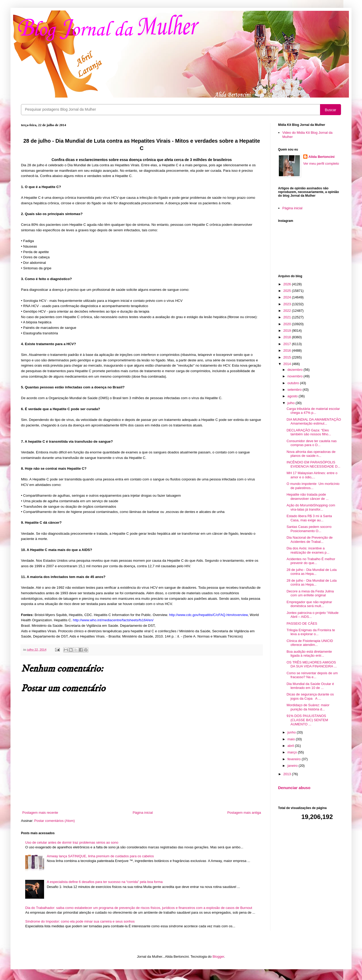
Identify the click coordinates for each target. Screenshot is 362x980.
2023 (288, 304)
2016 (288, 350)
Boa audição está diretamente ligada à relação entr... (309, 654)
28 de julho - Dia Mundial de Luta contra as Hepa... (312, 572)
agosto (293, 396)
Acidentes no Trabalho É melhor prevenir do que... (311, 561)
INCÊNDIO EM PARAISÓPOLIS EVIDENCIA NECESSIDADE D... (313, 464)
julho (292, 403)
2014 (288, 364)
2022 (288, 311)
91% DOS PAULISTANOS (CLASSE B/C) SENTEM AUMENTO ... (307, 720)
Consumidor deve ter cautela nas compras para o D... (312, 443)
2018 (288, 337)
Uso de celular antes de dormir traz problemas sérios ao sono (72, 842)
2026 (288, 284)
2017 (288, 344)
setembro (295, 390)
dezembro (296, 370)
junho (292, 732)
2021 (288, 317)
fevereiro (295, 759)
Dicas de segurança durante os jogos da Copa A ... (310, 696)
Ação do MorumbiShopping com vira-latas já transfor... (311, 507)
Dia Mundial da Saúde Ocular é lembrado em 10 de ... (310, 686)
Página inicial (143, 813)
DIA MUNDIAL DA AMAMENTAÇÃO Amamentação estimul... (314, 422)
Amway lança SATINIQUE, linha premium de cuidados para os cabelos (100, 856)
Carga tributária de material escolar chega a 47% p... (313, 411)
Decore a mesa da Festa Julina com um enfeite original (310, 593)
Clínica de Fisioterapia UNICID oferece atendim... (310, 643)
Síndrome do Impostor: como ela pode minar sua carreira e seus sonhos (80, 921)
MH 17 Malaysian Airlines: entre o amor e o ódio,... (312, 475)
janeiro (293, 766)
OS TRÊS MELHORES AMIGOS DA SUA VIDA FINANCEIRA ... (312, 664)
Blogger (218, 957)
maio (292, 739)
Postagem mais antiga (244, 813)
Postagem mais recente (40, 813)
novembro (296, 376)
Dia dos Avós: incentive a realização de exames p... (308, 550)
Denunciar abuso (294, 788)
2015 (288, 357)
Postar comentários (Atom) (55, 821)
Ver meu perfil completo (321, 164)
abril (291, 746)
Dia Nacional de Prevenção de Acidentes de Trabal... (310, 540)
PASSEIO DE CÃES (302, 623)
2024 (288, 297)
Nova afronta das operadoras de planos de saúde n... (311, 454)
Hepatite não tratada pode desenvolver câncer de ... (307, 497)
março (293, 752)
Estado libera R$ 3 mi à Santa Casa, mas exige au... (309, 518)
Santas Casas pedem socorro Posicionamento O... (309, 529)
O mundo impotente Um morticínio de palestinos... (313, 486)
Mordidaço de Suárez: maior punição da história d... (308, 707)
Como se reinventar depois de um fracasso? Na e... (312, 675)
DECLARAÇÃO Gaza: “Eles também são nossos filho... (309, 432)
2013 (288, 774)
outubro (294, 383)
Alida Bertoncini (322, 157)
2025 (288, 291)
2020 (288, 324)
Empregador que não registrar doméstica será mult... (309, 604)
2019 (288, 331)
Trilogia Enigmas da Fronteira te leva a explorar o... (311, 632)
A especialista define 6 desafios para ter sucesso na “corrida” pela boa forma (105, 882)
